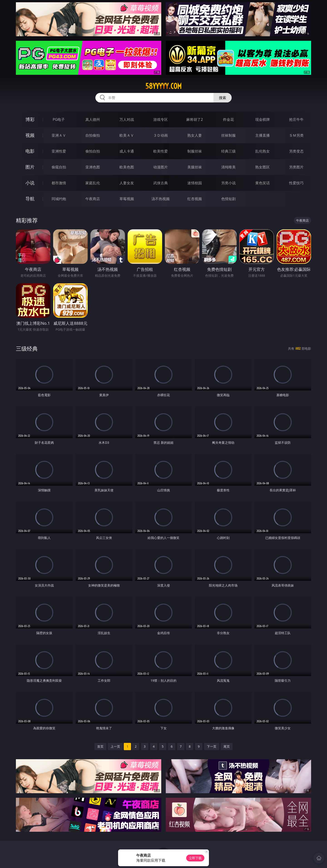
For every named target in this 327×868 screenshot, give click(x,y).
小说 (30, 183)
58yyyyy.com (163, 86)
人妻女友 (127, 183)
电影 (30, 151)
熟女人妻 (195, 135)
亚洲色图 (93, 167)
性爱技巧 (296, 183)
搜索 (223, 98)
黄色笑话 (263, 183)
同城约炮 (59, 199)
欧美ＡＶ (127, 135)
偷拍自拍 (93, 151)
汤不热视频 (161, 199)
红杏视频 (195, 199)
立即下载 (195, 858)
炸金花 (228, 119)
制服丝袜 (195, 151)
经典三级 (228, 151)
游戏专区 (161, 119)
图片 (30, 167)
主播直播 (263, 135)
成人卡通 (127, 151)
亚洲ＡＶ (59, 135)
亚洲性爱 (59, 151)
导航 (30, 199)
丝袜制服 (228, 135)
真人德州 (93, 119)
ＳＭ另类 (296, 135)
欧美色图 (127, 167)
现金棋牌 (263, 119)
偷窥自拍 (59, 167)
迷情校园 (195, 183)
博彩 (30, 119)
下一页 (212, 746)
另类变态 (296, 151)
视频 (30, 135)
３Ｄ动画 (161, 135)
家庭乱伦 (93, 183)
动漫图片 (161, 167)
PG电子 (59, 119)
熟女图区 (263, 167)
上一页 (115, 746)
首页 (100, 746)
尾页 (227, 746)
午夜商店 (93, 199)
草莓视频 (127, 199)
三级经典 (27, 348)
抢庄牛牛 (296, 119)
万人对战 (127, 119)
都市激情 (59, 183)
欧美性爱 (161, 151)
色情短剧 (228, 199)
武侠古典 (161, 183)
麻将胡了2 (194, 119)
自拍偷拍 (93, 135)
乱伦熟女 (263, 151)
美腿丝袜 (195, 167)
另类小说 (228, 183)
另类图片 (296, 167)
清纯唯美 (228, 167)
